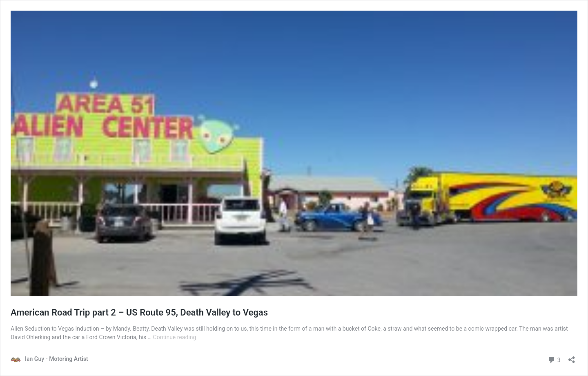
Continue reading (175, 337)
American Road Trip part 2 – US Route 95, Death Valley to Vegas (139, 312)
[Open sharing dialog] (572, 357)
